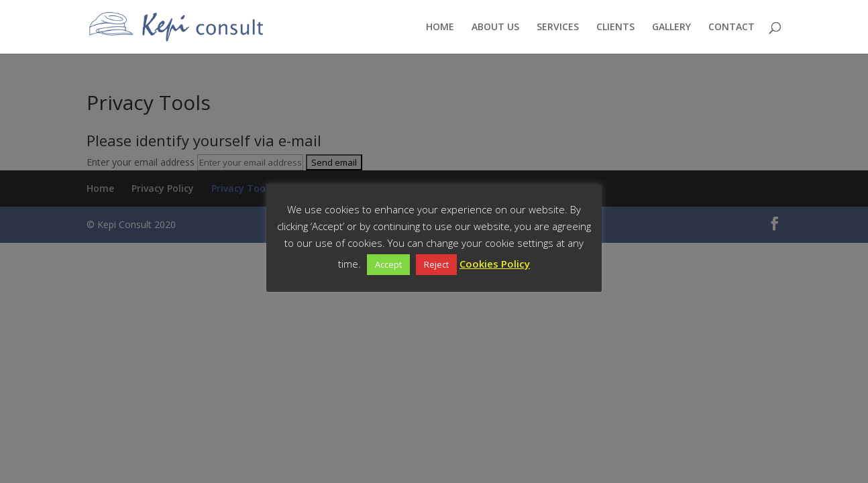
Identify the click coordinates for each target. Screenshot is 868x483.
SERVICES (558, 28)
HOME (440, 28)
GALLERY (671, 28)
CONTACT (731, 28)
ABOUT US (495, 28)
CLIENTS (615, 28)
